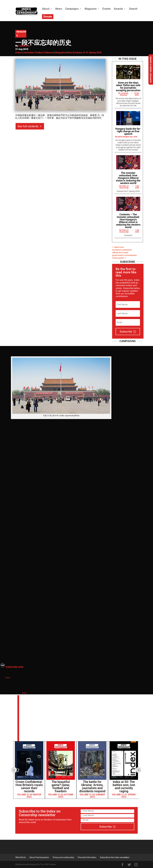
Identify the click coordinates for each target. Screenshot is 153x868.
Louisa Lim (24, 46)
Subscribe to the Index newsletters (115, 857)
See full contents (28, 126)
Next (138, 770)
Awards (118, 9)
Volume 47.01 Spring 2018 (88, 53)
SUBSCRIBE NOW (15, 667)
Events (107, 9)
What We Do (21, 857)
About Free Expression (39, 857)
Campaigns (72, 9)
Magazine (91, 9)
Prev (14, 770)
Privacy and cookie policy (63, 857)
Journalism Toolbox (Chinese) (38, 53)
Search (133, 9)
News (59, 9)
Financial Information (87, 857)
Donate (48, 17)
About (46, 9)
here (8, 678)
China (18, 53)
